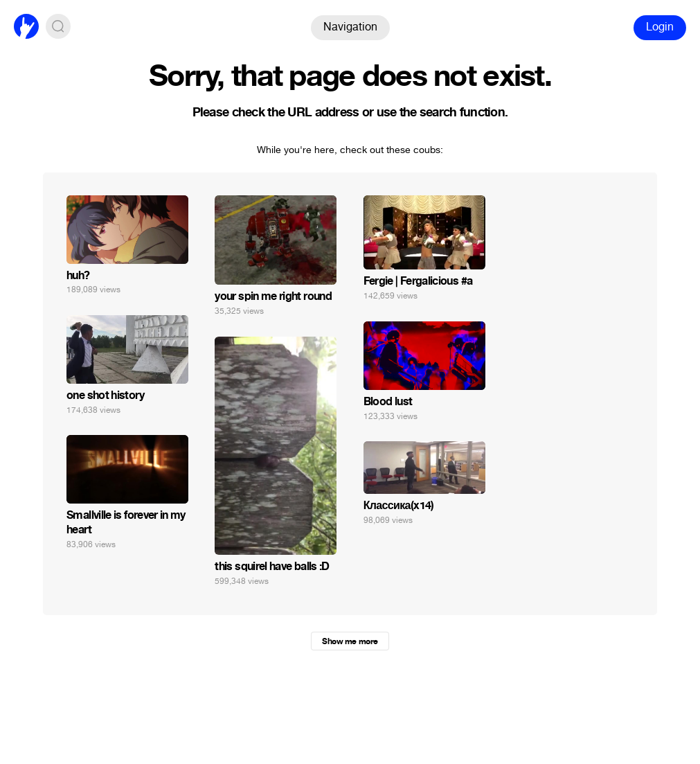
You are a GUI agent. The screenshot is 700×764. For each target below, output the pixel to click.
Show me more (350, 641)
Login (660, 27)
